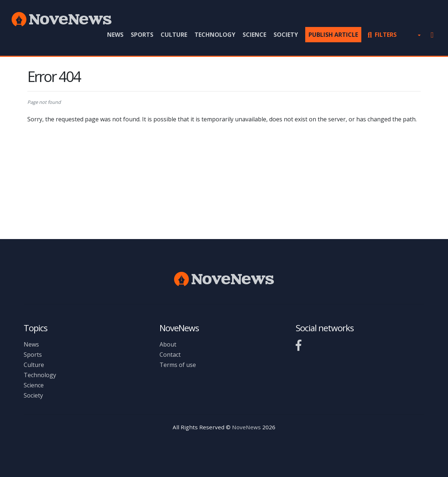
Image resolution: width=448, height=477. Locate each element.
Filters (382, 35)
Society (286, 35)
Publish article (333, 35)
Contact (170, 355)
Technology (215, 35)
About (168, 344)
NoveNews (246, 427)
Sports (142, 35)
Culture (174, 35)
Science (254, 35)
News (115, 35)
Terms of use (178, 365)
